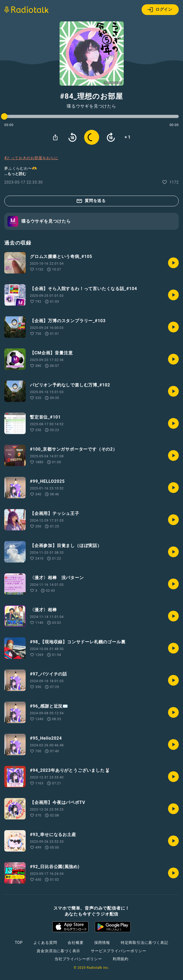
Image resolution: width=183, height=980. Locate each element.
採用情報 (102, 943)
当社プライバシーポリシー (78, 959)
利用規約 (121, 959)
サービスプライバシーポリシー (118, 951)
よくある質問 (45, 943)
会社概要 (75, 943)
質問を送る (91, 201)
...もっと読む (15, 174)
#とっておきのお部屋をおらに (31, 158)
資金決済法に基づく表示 (58, 951)
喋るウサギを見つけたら (91, 106)
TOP (19, 943)
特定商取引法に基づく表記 (145, 943)
